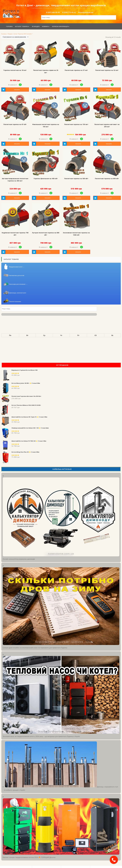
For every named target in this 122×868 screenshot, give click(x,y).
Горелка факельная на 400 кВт (46, 179)
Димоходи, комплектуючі (18, 293)
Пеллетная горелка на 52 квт (107, 70)
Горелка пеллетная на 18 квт (15, 70)
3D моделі (36, 26)
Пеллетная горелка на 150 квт (76, 124)
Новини (45, 26)
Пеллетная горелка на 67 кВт (15, 124)
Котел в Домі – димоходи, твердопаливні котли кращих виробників (61, 5)
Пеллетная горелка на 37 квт (76, 70)
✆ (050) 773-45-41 (69, 12)
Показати (17, 90)
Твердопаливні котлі (17, 267)
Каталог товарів (21, 26)
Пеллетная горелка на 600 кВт (107, 179)
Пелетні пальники (15, 301)
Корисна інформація (60, 26)
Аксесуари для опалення (18, 284)
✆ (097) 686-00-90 (53, 12)
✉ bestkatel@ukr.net (86, 12)
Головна (9, 26)
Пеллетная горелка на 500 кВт (76, 179)
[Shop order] (15, 37)
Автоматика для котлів (17, 275)
